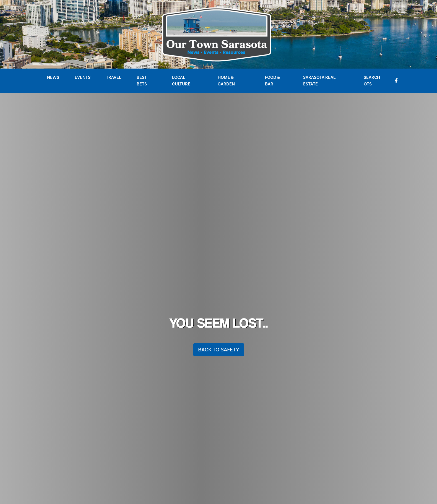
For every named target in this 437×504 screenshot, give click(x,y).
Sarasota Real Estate (319, 81)
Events (83, 77)
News (53, 77)
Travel (114, 77)
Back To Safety (219, 350)
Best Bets (142, 81)
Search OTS (372, 81)
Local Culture (181, 81)
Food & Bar (272, 81)
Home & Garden (226, 81)
